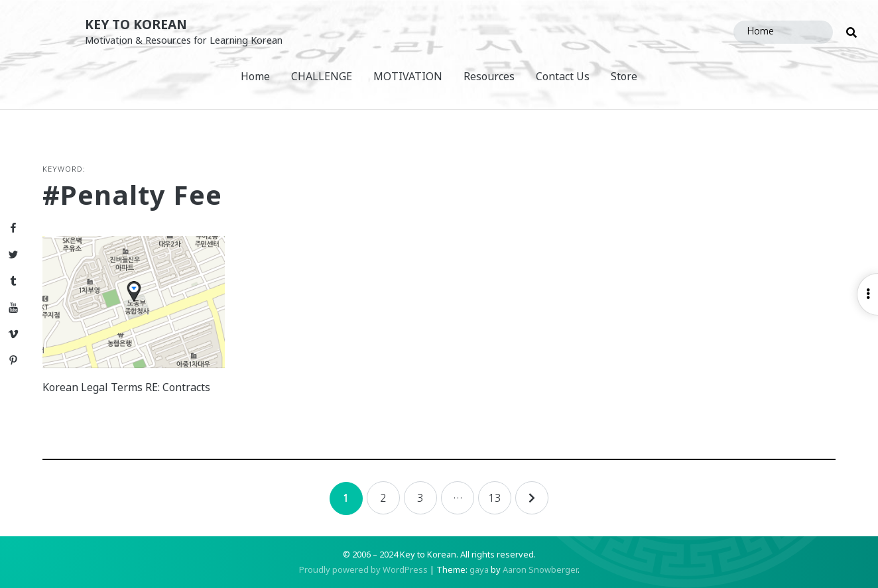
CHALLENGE (322, 76)
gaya (479, 569)
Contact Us (563, 76)
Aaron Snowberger (540, 569)
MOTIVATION (408, 76)
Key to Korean (136, 24)
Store (624, 76)
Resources (489, 76)
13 (495, 498)
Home (255, 76)
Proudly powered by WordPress (363, 569)
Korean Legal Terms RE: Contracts (126, 387)
